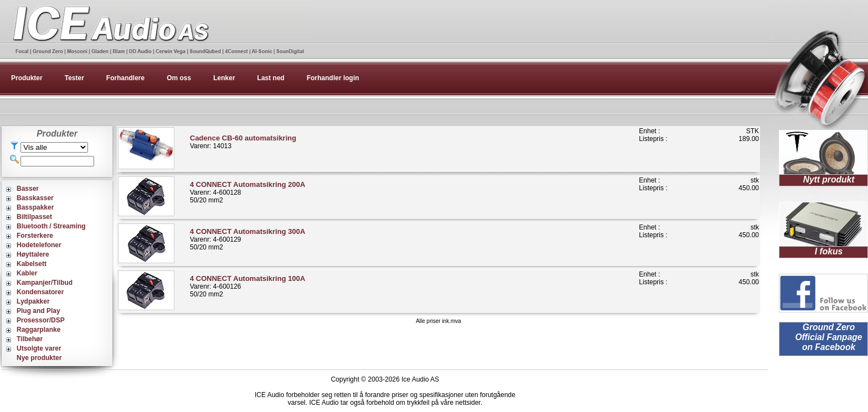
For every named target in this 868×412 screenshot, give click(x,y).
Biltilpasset (34, 217)
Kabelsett (32, 264)
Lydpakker (33, 301)
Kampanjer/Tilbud (45, 283)
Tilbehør (30, 339)
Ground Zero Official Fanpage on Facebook (828, 337)
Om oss (179, 78)
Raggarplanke (38, 330)
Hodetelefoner (39, 245)
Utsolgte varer (39, 348)
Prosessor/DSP (41, 320)
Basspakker (35, 207)
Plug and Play (38, 311)
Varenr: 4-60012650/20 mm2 (247, 286)
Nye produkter (39, 358)
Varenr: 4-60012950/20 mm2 (247, 239)
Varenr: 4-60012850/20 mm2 (247, 192)
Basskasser (35, 198)
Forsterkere (35, 236)
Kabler (27, 273)
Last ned (271, 78)
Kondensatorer (40, 292)
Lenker (224, 78)
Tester (74, 78)
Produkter (27, 78)
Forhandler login (333, 78)
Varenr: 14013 (243, 142)
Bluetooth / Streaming (51, 226)
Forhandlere (125, 78)
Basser (28, 189)
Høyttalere (33, 254)
